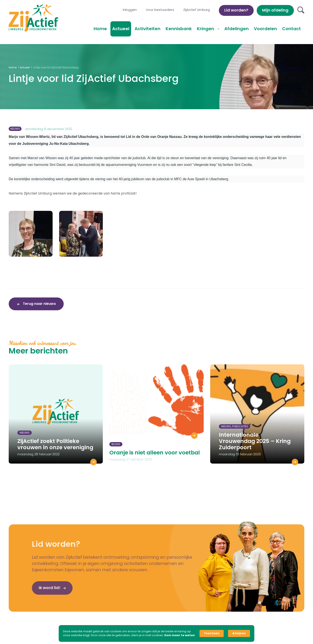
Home (100, 29)
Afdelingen (236, 29)
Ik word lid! (41, 589)
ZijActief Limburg (196, 10)
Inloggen (130, 10)
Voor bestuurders (160, 10)
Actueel (121, 29)
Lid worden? (236, 10)
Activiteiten (147, 29)
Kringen (206, 29)
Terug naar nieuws (39, 304)
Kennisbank (179, 29)
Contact (291, 29)
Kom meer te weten (180, 635)
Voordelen (265, 29)
